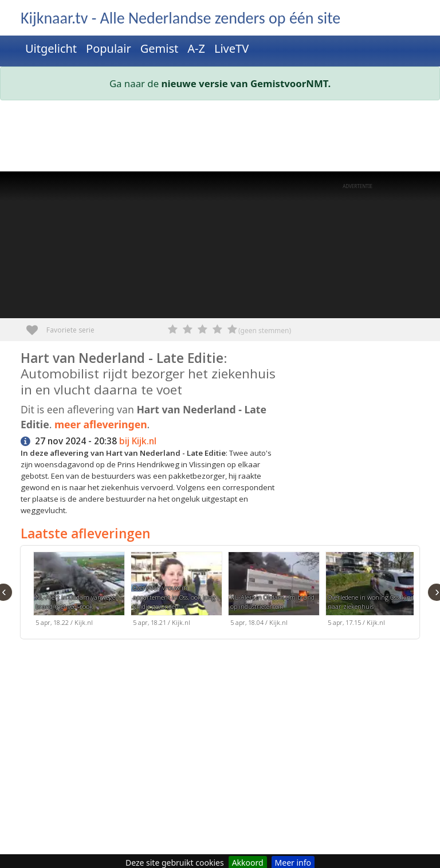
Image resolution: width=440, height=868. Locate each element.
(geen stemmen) (265, 331)
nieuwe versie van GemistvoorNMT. (246, 83)
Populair (109, 48)
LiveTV (231, 48)
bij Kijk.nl (138, 441)
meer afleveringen (101, 424)
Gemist (160, 48)
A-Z (196, 48)
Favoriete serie (36, 326)
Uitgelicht (51, 48)
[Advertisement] (220, 138)
